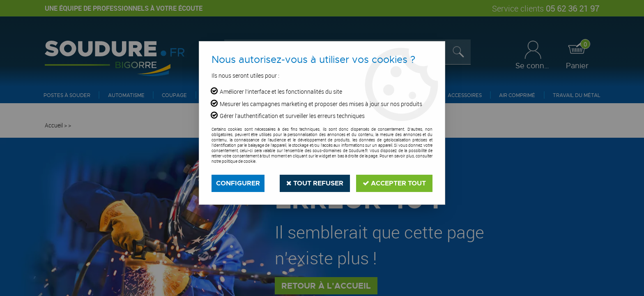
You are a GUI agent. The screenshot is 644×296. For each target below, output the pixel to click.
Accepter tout (394, 183)
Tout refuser (315, 183)
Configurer (238, 183)
